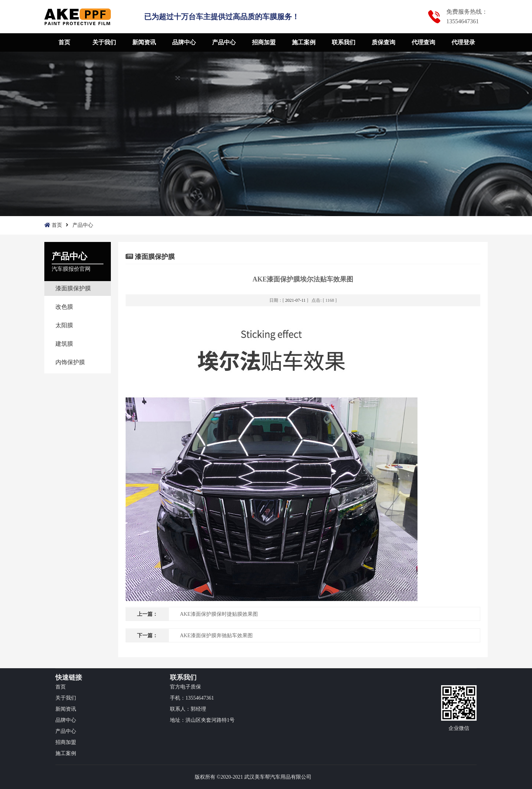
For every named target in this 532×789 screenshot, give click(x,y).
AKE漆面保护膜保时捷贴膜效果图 (219, 614)
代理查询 (423, 42)
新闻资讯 (144, 42)
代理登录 (463, 42)
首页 (64, 42)
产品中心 (224, 42)
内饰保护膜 (70, 362)
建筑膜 (64, 344)
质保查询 (383, 42)
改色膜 (64, 307)
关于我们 (104, 42)
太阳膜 (64, 325)
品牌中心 (184, 42)
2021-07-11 (296, 300)
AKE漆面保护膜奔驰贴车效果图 (216, 636)
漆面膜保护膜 (73, 288)
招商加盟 (264, 42)
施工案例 (304, 42)
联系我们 (344, 42)
